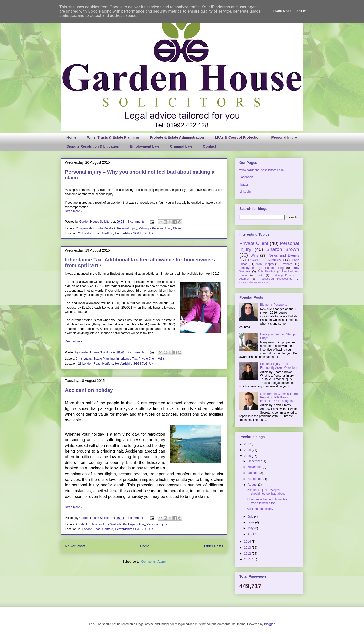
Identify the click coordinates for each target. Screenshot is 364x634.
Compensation (85, 228)
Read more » (74, 211)
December (255, 461)
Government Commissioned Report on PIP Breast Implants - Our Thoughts (279, 397)
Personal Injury (284, 137)
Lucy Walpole (112, 524)
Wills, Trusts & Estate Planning (113, 137)
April (251, 534)
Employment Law (144, 146)
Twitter (244, 185)
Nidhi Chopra (265, 264)
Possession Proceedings (276, 279)
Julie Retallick (106, 228)
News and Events (284, 255)
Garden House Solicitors (96, 222)
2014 (248, 542)
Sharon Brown (283, 249)
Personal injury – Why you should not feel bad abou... (267, 492)
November (255, 467)
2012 (248, 554)
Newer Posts (75, 546)
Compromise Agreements (253, 282)
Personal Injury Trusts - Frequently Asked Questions (279, 366)
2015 (248, 456)
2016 (248, 450)
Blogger (269, 624)
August (253, 485)
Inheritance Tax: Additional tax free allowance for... (267, 501)
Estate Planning (104, 359)
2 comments (136, 352)
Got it (301, 11)
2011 (248, 559)
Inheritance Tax (127, 359)
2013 (248, 548)
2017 (248, 444)
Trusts (260, 275)
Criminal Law (181, 146)
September (256, 479)
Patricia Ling (274, 268)
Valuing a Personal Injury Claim (160, 228)
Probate (287, 264)
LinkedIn (245, 192)
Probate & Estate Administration (177, 137)
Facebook (246, 177)
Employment (248, 268)
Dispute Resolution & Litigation (93, 146)
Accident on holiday (89, 390)
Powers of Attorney (264, 260)
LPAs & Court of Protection (238, 137)
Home (71, 137)
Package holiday (134, 524)
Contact (210, 146)
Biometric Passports (274, 305)
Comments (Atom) (153, 562)
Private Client (147, 359)
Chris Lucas (84, 359)
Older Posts (214, 546)
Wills (161, 359)
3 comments (136, 222)
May (251, 528)
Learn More (282, 11)
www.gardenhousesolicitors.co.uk (262, 170)
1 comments (136, 518)
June (251, 522)
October (254, 473)
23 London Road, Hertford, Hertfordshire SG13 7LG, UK (116, 233)
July (251, 517)
